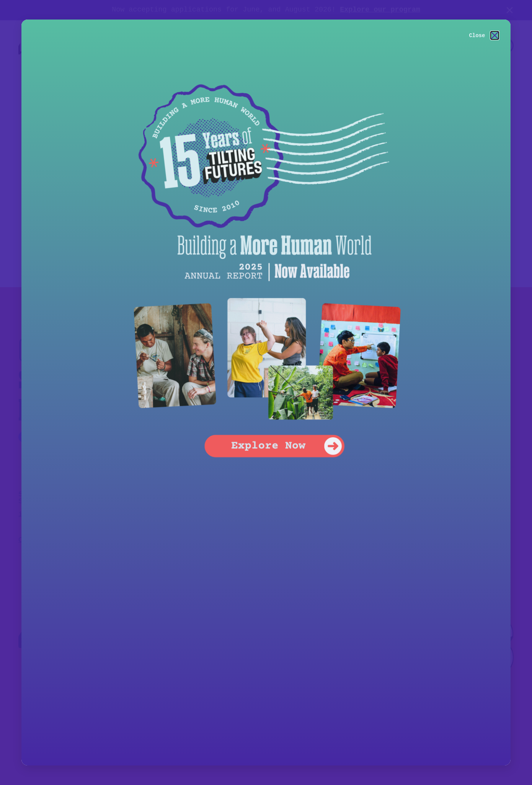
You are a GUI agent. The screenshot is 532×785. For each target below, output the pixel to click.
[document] (266, 392)
